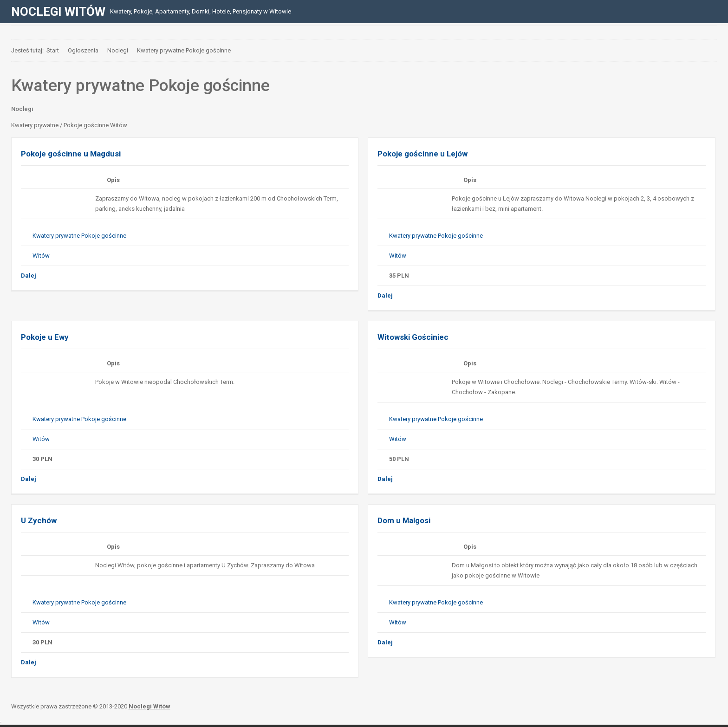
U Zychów (39, 520)
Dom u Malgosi (404, 520)
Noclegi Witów (149, 706)
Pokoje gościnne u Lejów (422, 154)
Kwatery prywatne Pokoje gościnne (79, 236)
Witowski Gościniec (413, 337)
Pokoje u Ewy (45, 337)
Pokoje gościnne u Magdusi (71, 154)
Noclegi (22, 109)
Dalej (29, 276)
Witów (41, 256)
